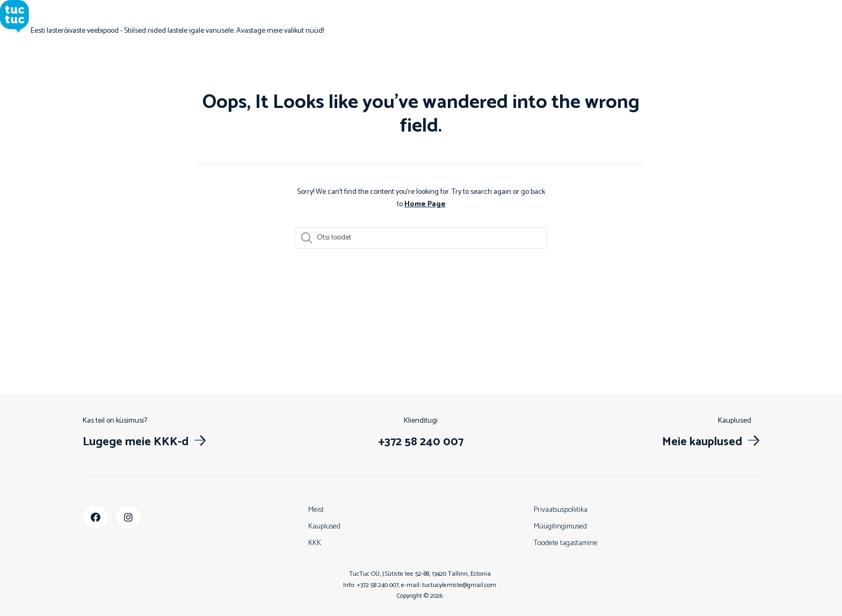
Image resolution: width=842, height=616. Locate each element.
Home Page (425, 204)
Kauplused (324, 526)
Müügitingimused (560, 526)
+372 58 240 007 (378, 585)
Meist (316, 509)
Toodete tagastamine (566, 543)
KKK (315, 543)
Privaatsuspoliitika (561, 509)
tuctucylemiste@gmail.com (459, 585)
